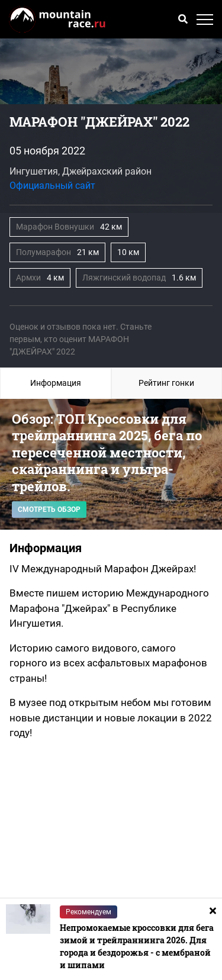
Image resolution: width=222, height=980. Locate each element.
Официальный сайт (52, 186)
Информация (56, 383)
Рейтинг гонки (166, 383)
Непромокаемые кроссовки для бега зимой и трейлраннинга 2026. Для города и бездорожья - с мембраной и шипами (137, 946)
